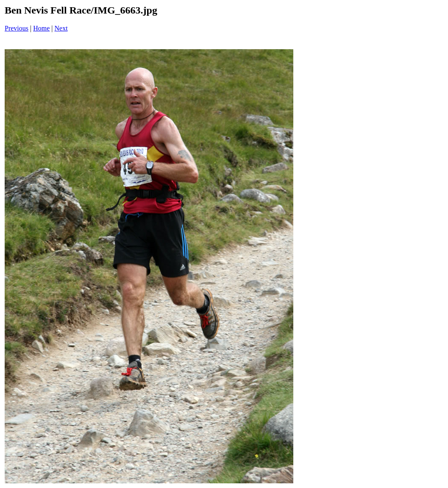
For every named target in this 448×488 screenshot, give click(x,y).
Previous (17, 28)
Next (61, 28)
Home (41, 28)
